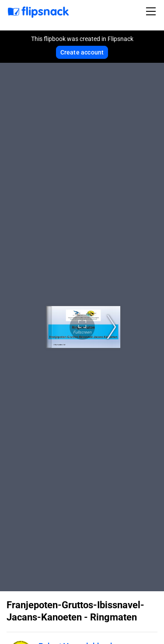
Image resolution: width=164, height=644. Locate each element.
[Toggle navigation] (152, 11)
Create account (82, 52)
